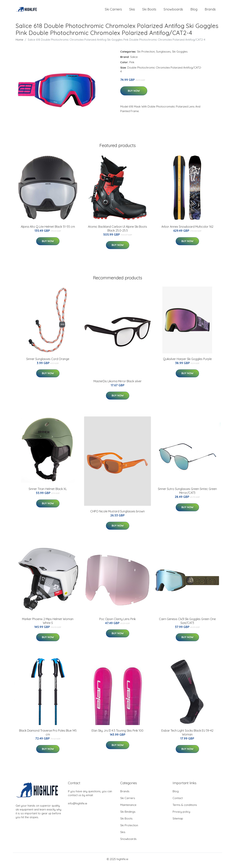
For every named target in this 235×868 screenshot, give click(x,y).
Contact (178, 801)
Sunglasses (163, 54)
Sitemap (178, 821)
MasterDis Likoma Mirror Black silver (117, 384)
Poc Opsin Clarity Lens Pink (117, 622)
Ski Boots (149, 11)
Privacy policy (181, 814)
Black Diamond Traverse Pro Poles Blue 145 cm (48, 735)
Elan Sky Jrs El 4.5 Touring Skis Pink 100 (117, 733)
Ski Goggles (180, 54)
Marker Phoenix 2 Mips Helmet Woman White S (48, 623)
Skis (132, 11)
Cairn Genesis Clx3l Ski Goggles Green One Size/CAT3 (187, 623)
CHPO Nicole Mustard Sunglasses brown (117, 514)
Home (19, 42)
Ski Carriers (113, 11)
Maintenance (128, 807)
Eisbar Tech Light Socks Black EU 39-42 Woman (187, 735)
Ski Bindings (128, 814)
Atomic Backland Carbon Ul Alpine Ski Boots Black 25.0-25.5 (117, 231)
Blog (194, 11)
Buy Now (134, 93)
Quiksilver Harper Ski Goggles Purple (187, 361)
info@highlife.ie (78, 806)
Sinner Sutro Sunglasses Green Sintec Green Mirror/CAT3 (187, 493)
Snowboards (173, 11)
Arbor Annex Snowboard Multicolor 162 (187, 229)
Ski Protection (146, 54)
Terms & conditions (185, 807)
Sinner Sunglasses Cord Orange (48, 361)
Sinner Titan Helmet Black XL (48, 491)
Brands (210, 11)
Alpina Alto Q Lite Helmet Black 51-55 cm (48, 229)
